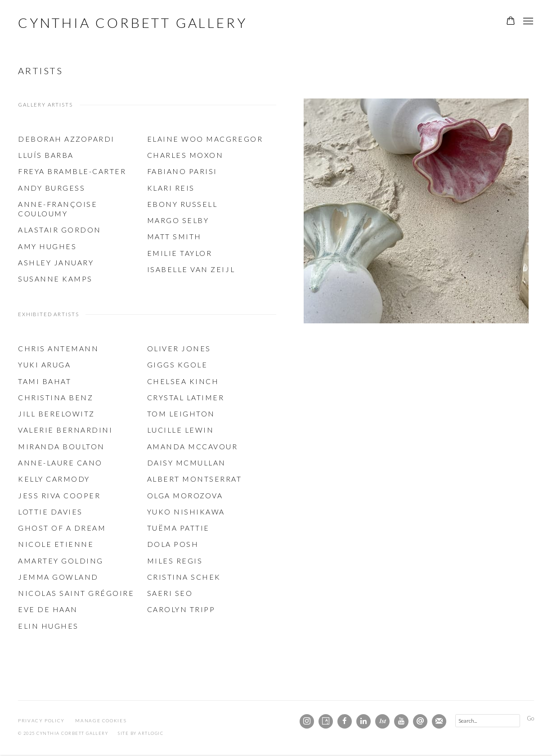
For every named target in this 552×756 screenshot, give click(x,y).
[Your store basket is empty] (511, 22)
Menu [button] (527, 22)
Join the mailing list (439, 721)
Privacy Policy (41, 720)
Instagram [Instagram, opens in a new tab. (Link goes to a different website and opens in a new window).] (307, 721)
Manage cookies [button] (101, 720)
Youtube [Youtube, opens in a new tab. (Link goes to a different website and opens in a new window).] (401, 721)
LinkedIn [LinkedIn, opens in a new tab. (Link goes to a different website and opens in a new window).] (364, 721)
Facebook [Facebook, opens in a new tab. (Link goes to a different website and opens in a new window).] (345, 721)
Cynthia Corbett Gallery (132, 22)
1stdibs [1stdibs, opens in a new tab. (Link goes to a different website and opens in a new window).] (382, 721)
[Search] (488, 721)
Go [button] (530, 718)
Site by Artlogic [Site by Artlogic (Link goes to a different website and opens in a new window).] (141, 733)
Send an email (420, 721)
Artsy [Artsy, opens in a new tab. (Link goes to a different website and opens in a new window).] (326, 721)
